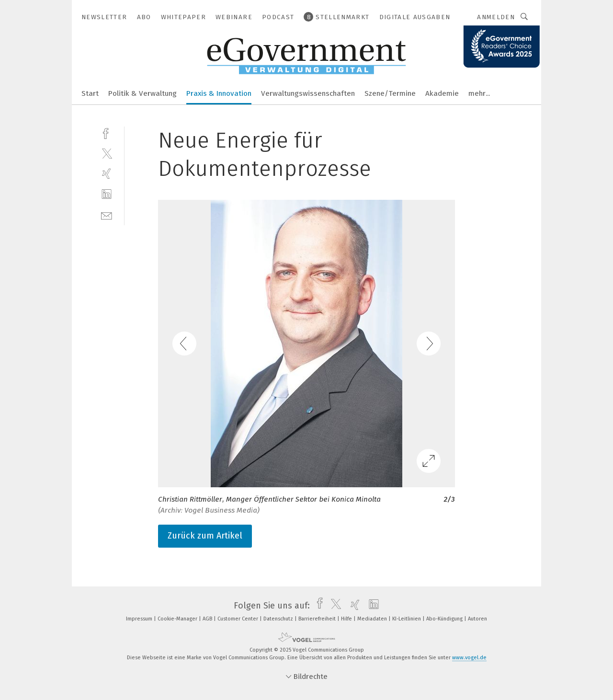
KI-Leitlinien (407, 619)
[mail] (107, 215)
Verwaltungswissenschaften (308, 93)
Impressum (140, 619)
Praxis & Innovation (219, 93)
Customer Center (238, 619)
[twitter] (107, 153)
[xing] (107, 174)
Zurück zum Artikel (205, 536)
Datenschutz (279, 619)
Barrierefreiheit (318, 619)
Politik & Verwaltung (142, 93)
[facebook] (107, 132)
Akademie (442, 93)
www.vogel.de (469, 658)
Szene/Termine (390, 93)
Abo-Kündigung (445, 619)
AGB (208, 619)
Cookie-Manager (178, 619)
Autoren (477, 619)
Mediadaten (373, 619)
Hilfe (347, 619)
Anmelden (496, 17)
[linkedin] (107, 194)
